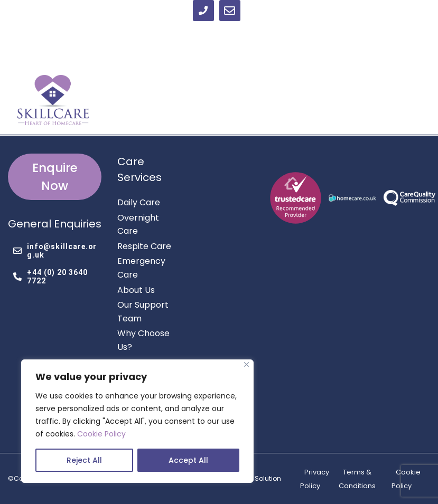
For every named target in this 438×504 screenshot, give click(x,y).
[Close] (246, 364)
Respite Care (144, 246)
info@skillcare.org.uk (55, 251)
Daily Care (139, 202)
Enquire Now (55, 177)
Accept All (188, 460)
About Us (136, 290)
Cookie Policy (101, 434)
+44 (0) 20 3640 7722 (50, 277)
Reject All (84, 460)
